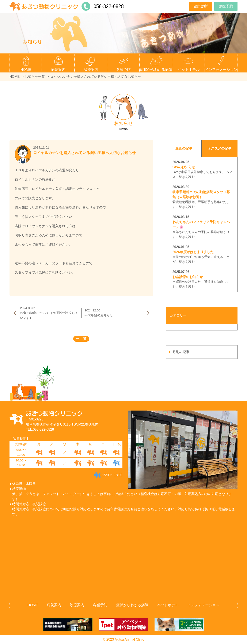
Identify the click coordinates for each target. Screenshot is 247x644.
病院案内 (54, 605)
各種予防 (100, 605)
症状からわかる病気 (156, 70)
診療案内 (77, 605)
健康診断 (201, 6)
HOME (26, 70)
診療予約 (226, 6)
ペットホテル (189, 70)
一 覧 (81, 339)
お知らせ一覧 (35, 77)
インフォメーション (203, 605)
